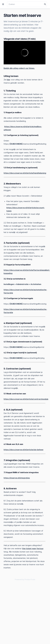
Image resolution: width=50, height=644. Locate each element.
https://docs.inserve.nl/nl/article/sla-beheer (24, 450)
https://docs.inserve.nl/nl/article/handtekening (25, 173)
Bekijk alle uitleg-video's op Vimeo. (19, 68)
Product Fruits (30, 579)
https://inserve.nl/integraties (17, 478)
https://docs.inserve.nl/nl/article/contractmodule (26, 399)
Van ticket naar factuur (33, 549)
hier (8, 80)
